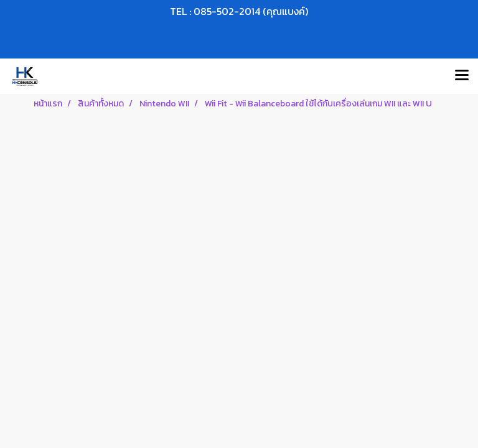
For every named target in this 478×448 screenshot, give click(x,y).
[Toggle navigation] (462, 76)
